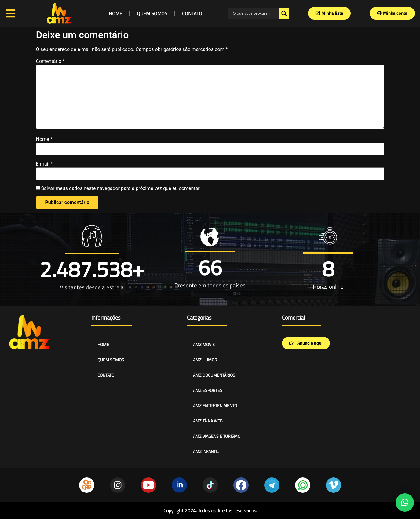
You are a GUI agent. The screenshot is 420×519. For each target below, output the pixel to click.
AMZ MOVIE (204, 344)
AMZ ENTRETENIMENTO (215, 406)
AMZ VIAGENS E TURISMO (217, 436)
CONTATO (192, 13)
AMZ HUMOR (205, 360)
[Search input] (255, 13)
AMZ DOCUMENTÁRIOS (214, 375)
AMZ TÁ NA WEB (208, 421)
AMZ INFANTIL (206, 451)
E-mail (44, 164)
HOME (115, 13)
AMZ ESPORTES (208, 390)
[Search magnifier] (284, 13)
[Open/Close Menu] (11, 13)
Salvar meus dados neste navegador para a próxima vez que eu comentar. (121, 188)
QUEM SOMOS (152, 13)
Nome (44, 139)
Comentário (50, 61)
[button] (405, 503)
